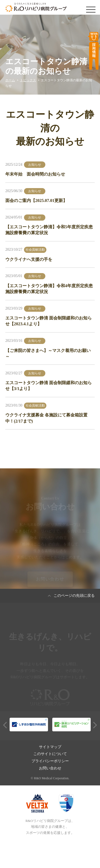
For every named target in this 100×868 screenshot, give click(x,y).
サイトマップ (50, 747)
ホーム (10, 80)
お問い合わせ (50, 580)
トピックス (28, 80)
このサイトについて (50, 754)
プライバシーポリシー (50, 761)
